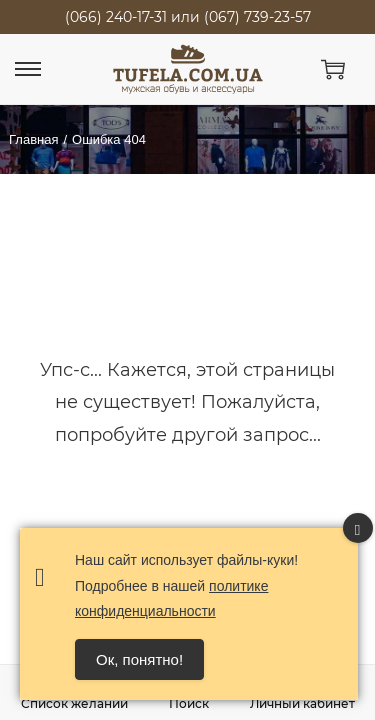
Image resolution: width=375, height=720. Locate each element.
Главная (33, 139)
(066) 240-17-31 (116, 17)
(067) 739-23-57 (257, 17)
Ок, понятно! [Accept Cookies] (139, 659)
